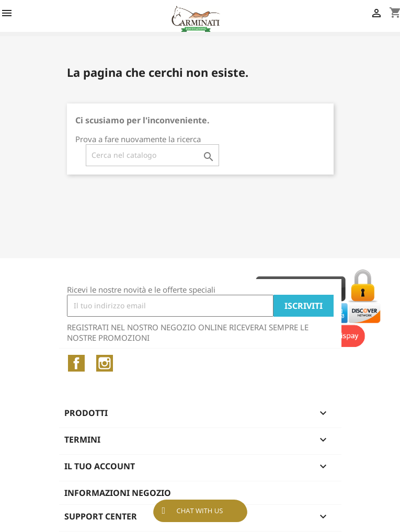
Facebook (76, 363)
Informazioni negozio (118, 493)
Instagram (105, 363)
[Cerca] (152, 155)
